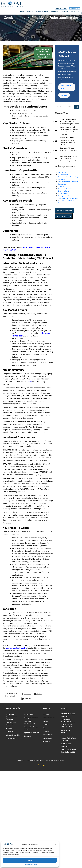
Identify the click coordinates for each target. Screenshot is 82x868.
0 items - (61, 8)
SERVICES (65, 12)
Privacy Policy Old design (30, 864)
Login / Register (74, 8)
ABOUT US (30, 12)
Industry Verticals (49, 718)
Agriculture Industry (31, 733)
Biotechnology (63, 197)
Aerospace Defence (31, 718)
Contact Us (46, 731)
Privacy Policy (48, 735)
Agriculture (62, 176)
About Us (46, 714)
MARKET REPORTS (42, 12)
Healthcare (62, 187)
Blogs (45, 728)
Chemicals (62, 190)
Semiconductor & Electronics (68, 185)
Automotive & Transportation (69, 202)
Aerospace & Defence (66, 199)
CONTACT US (75, 12)
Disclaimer (46, 741)
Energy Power (11, 738)
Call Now (65, 99)
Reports (45, 724)
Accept (30, 860)
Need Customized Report (65, 89)
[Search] (77, 110)
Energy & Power (64, 194)
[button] (56, 844)
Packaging (62, 183)
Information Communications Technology (12, 717)
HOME (22, 12)
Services (46, 721)
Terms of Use (47, 738)
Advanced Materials (65, 192)
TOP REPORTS (55, 12)
